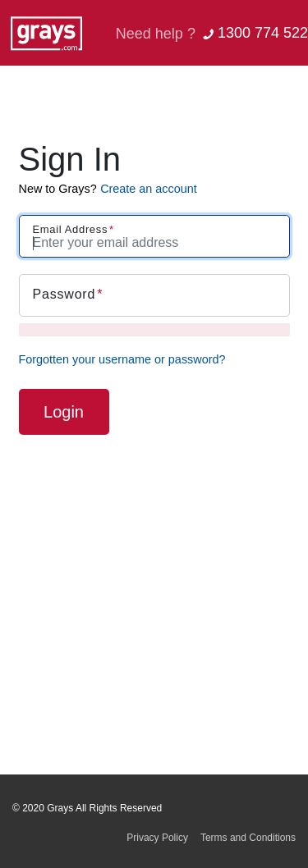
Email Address (71, 229)
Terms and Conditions (248, 838)
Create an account (149, 189)
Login (64, 412)
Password (64, 294)
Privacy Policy (157, 838)
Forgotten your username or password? (122, 359)
